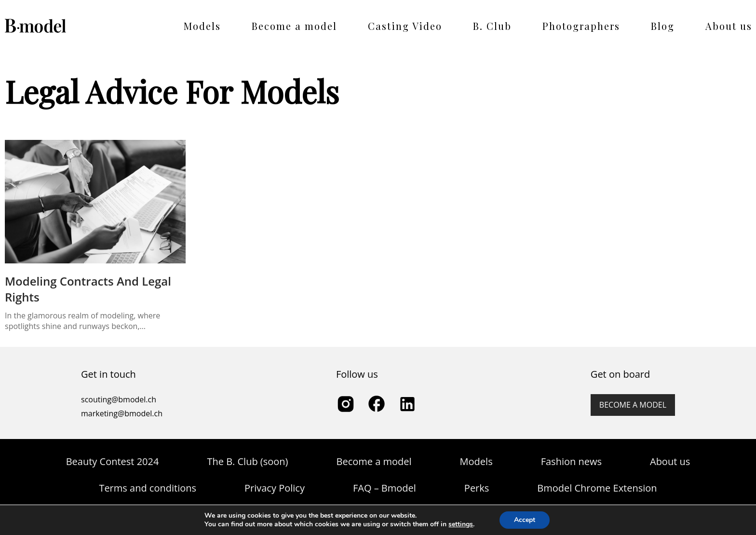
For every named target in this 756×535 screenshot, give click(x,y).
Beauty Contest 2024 (113, 461)
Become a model (294, 26)
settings (461, 524)
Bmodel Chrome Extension (597, 488)
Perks (477, 488)
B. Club (492, 26)
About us (729, 26)
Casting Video (405, 26)
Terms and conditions (148, 488)
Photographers (581, 26)
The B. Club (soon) (247, 461)
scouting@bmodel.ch (119, 399)
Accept (525, 520)
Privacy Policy (275, 488)
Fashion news (571, 461)
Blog (663, 26)
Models (202, 26)
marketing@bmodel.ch (122, 413)
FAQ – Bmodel (385, 488)
